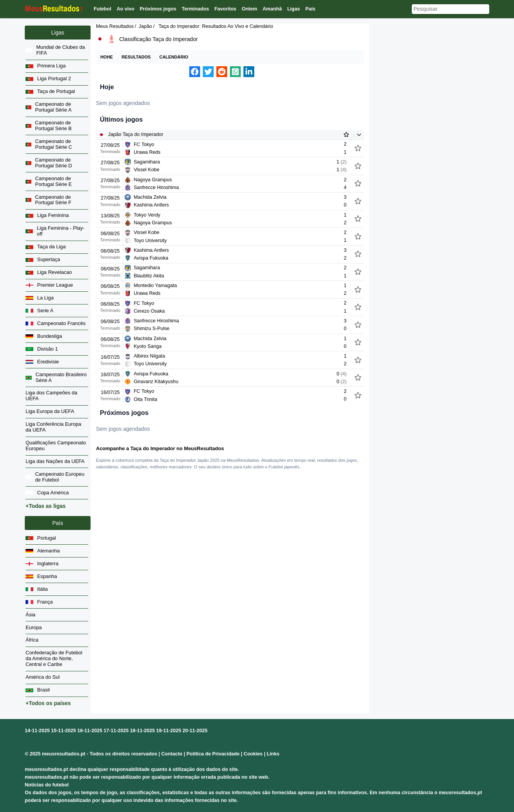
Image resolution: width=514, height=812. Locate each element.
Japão (145, 26)
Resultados (136, 57)
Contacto (172, 754)
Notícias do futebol (47, 785)
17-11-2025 (116, 731)
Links (273, 754)
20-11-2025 (195, 731)
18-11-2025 (142, 731)
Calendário (174, 57)
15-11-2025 (63, 731)
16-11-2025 (90, 731)
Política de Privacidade (213, 754)
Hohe (106, 57)
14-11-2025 (37, 731)
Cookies (253, 754)
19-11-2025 (169, 731)
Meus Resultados (115, 26)
